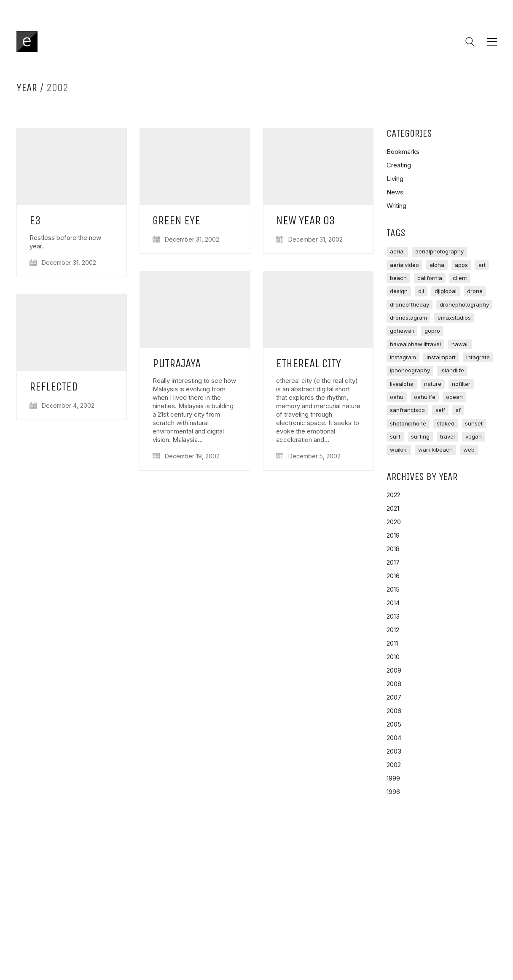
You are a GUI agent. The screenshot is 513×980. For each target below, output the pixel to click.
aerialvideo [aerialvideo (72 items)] (404, 265)
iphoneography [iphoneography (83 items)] (410, 370)
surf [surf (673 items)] (395, 436)
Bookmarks (403, 152)
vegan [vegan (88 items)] (474, 436)
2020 (394, 522)
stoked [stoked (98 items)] (446, 423)
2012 (393, 630)
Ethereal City (309, 364)
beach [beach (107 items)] (398, 278)
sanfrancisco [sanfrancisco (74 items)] (407, 410)
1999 (393, 778)
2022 (393, 495)
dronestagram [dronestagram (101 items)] (408, 318)
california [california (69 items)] (430, 278)
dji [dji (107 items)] (421, 291)
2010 (393, 657)
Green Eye (176, 221)
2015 (393, 589)
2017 (393, 562)
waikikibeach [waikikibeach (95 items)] (435, 450)
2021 (393, 508)
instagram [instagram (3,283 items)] (403, 357)
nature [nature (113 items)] (433, 384)
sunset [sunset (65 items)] (474, 423)
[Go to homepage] (27, 42)
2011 (392, 643)
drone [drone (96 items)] (475, 291)
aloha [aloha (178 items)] (437, 265)
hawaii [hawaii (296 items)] (460, 344)
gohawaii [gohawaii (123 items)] (402, 331)
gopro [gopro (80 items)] (432, 331)
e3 (35, 221)
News (395, 192)
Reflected (54, 387)
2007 (394, 697)
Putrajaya (177, 364)
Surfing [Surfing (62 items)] (420, 436)
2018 (393, 549)
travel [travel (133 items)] (447, 436)
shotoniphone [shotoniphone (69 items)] (408, 423)
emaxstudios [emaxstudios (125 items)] (454, 318)
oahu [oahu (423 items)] (397, 397)
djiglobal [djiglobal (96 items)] (446, 291)
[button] (492, 42)
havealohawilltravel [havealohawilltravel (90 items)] (415, 344)
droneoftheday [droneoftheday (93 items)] (410, 304)
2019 (393, 535)
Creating (399, 165)
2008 (394, 684)
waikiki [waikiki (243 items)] (399, 450)
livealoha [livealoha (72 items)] (402, 384)
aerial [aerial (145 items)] (397, 251)
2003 (394, 751)
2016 (393, 576)
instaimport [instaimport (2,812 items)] (441, 357)
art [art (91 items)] (482, 265)
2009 (394, 670)
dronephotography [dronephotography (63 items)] (464, 304)
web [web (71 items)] (469, 450)
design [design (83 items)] (399, 291)
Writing (396, 206)
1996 (393, 792)
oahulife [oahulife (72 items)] (425, 397)
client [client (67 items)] (460, 278)
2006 (394, 711)
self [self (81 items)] (440, 410)
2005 (394, 724)
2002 (394, 765)
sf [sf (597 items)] (458, 410)
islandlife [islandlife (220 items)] (452, 370)
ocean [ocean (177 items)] (454, 397)
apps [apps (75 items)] (461, 265)
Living (395, 179)
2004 (394, 738)
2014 (393, 603)
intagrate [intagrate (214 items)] (478, 357)
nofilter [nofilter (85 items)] (461, 384)
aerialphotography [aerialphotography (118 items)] (439, 251)
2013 (393, 616)
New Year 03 (306, 221)
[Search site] (470, 43)
